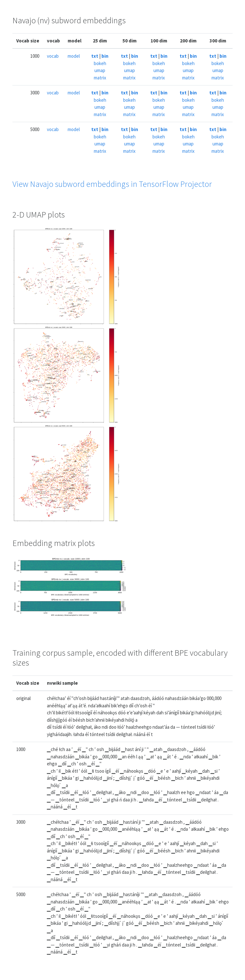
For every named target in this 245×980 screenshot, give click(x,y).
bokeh (100, 63)
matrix (100, 78)
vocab (53, 56)
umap (100, 70)
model (74, 56)
